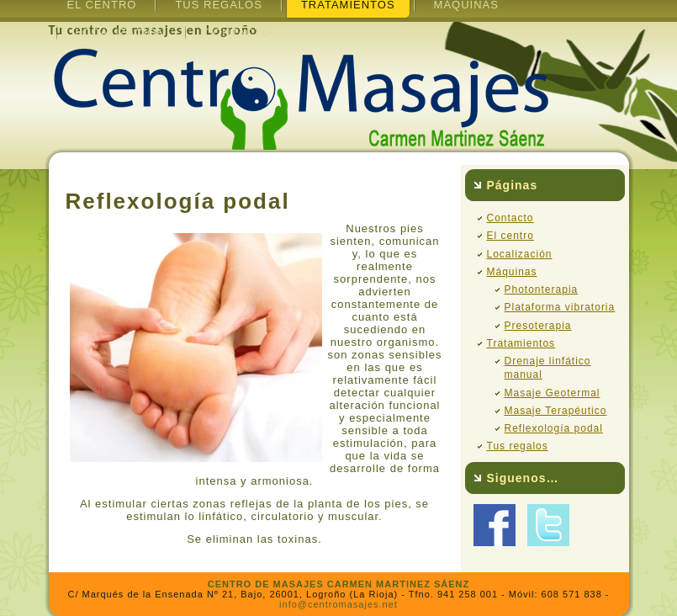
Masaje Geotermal (553, 393)
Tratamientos (521, 343)
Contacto (238, 32)
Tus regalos (518, 446)
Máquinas (512, 272)
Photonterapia (542, 289)
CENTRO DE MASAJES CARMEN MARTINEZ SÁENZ (339, 584)
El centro (510, 236)
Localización (121, 32)
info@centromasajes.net (338, 604)
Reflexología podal (554, 428)
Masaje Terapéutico (556, 411)
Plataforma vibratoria (560, 307)
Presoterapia (538, 326)
